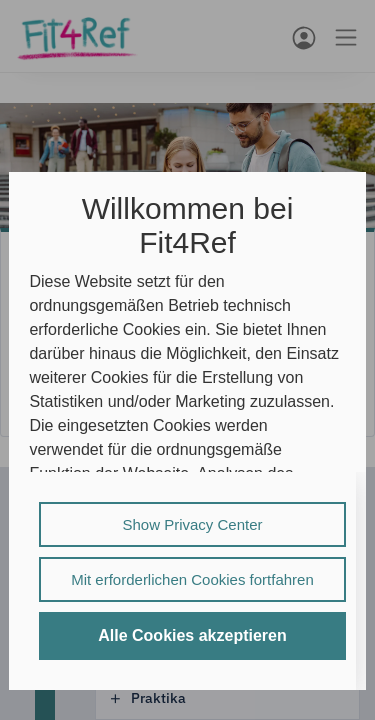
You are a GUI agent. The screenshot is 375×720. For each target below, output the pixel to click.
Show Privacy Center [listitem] (192, 524)
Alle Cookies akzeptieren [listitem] (192, 635)
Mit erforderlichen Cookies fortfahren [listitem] (192, 579)
